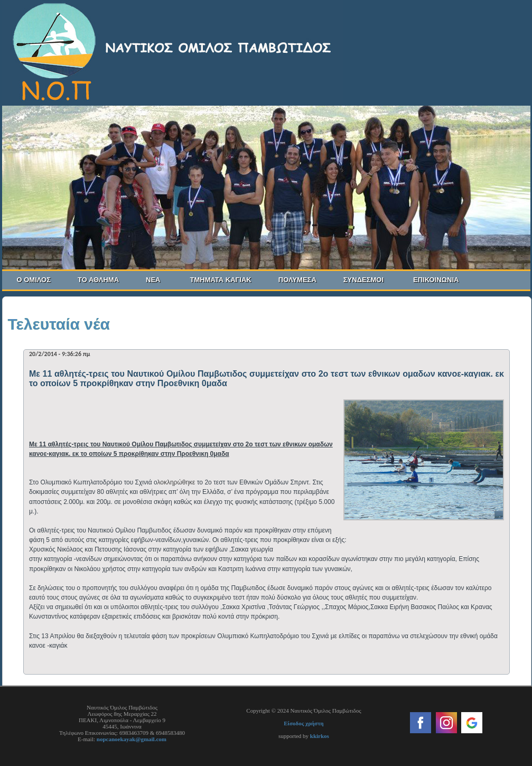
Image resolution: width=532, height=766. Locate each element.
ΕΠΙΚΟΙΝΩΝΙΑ (436, 280)
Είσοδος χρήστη (304, 723)
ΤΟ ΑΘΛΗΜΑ (102, 280)
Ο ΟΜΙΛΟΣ (38, 280)
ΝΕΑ (153, 280)
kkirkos (320, 736)
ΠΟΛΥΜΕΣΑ (302, 280)
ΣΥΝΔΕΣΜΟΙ (363, 280)
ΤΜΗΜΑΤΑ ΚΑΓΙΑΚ (225, 280)
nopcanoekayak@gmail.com (132, 739)
